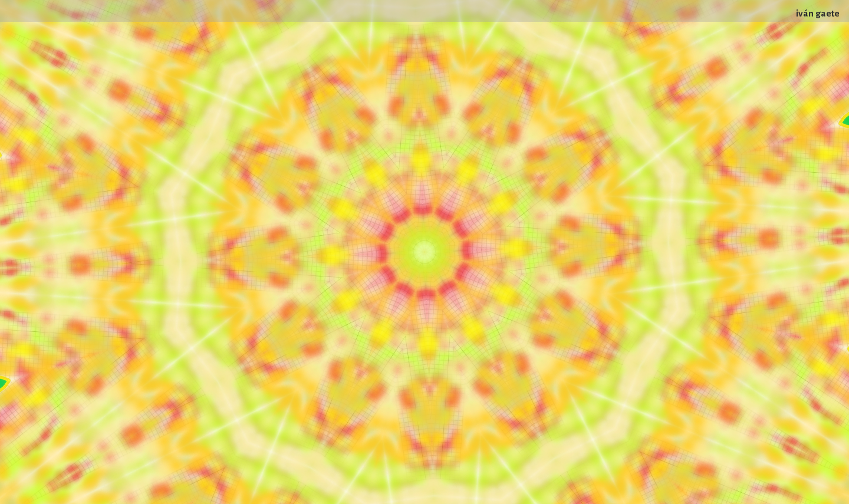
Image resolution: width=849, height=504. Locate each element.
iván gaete (818, 13)
